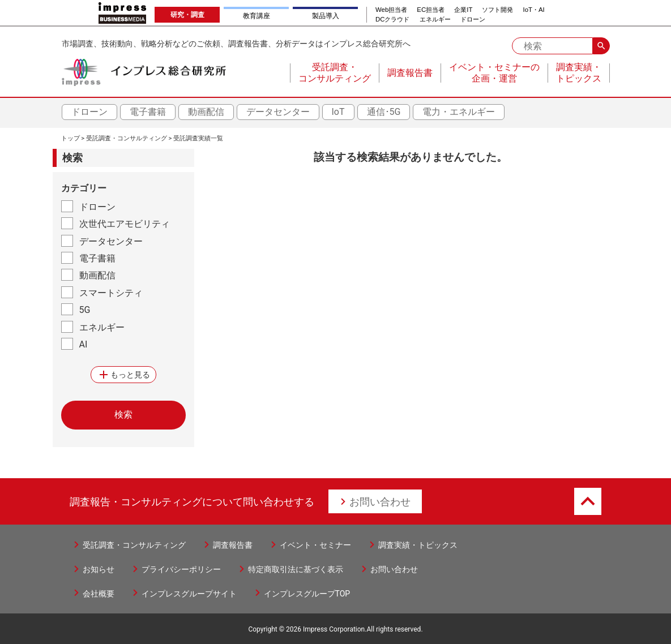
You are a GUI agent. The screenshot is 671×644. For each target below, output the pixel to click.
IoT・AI (534, 10)
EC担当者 (431, 10)
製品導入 (326, 16)
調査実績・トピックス (418, 545)
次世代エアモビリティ (125, 224)
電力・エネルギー (459, 112)
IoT (338, 112)
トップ (70, 138)
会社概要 (99, 594)
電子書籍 (148, 112)
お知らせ (99, 569)
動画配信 (206, 112)
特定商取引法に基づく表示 (296, 569)
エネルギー (435, 20)
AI (84, 344)
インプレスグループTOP (307, 594)
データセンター (278, 112)
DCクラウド (392, 20)
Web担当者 (391, 10)
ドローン (473, 20)
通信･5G (384, 112)
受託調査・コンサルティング (127, 138)
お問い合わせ (380, 502)
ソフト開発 (497, 10)
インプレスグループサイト (189, 594)
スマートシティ (111, 293)
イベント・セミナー (315, 545)
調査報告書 (233, 545)
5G (85, 310)
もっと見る (123, 375)
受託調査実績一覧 (198, 138)
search (601, 46)
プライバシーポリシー (181, 569)
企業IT (463, 10)
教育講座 (257, 16)
